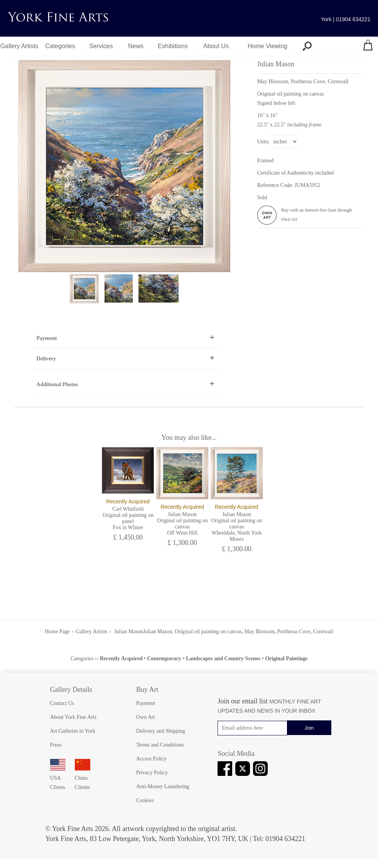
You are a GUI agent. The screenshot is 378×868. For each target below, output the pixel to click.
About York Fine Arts (73, 717)
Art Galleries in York (73, 731)
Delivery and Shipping (161, 731)
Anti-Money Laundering (163, 786)
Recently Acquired (121, 659)
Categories (60, 46)
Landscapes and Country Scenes (223, 659)
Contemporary (164, 659)
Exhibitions (173, 46)
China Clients (83, 778)
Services (101, 46)
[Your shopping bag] (368, 46)
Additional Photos (57, 384)
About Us (216, 46)
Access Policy (151, 759)
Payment (47, 338)
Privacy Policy (152, 773)
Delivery (46, 359)
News (136, 46)
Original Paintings (286, 659)
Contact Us (62, 703)
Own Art (146, 717)
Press (56, 745)
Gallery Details (71, 690)
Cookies (145, 800)
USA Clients (58, 778)
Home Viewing (267, 46)
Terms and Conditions (160, 745)
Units (263, 142)
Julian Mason (128, 632)
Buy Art (147, 690)
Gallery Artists (19, 46)
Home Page (57, 632)
